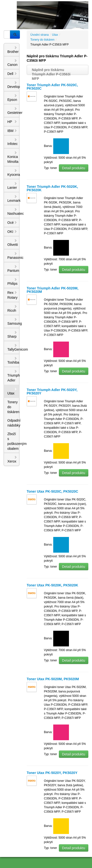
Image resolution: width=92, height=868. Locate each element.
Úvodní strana (40, 35)
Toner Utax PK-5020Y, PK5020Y (52, 773)
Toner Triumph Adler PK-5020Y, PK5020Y (52, 392)
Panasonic (13, 256)
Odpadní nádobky (13, 423)
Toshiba (13, 360)
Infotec (13, 142)
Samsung (13, 321)
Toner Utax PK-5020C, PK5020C (53, 491)
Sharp (12, 334)
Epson (12, 98)
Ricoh (12, 309)
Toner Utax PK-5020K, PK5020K (53, 585)
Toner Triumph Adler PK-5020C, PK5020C (52, 87)
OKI (12, 232)
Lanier (12, 186)
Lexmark (13, 199)
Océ (12, 223)
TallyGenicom (13, 347)
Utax (12, 391)
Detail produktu (74, 168)
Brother (13, 50)
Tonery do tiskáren (13, 407)
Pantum (13, 269)
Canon (12, 63)
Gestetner (13, 111)
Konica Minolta (13, 157)
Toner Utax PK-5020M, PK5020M (53, 679)
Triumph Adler (13, 376)
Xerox (12, 459)
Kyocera (13, 173)
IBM (12, 131)
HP (12, 122)
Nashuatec (13, 212)
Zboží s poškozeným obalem (13, 441)
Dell (12, 74)
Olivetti (13, 243)
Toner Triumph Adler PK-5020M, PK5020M (53, 290)
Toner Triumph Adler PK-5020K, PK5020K (52, 188)
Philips (12, 282)
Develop (13, 85)
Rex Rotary (12, 295)
